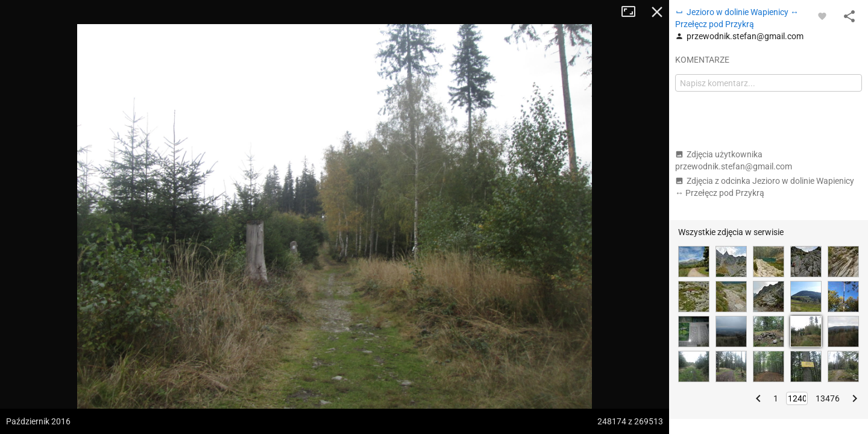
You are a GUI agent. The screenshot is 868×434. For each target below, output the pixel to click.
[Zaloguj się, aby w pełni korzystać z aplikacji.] (822, 16)
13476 (828, 398)
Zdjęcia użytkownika (734, 160)
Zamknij (657, 12)
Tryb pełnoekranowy (633, 12)
